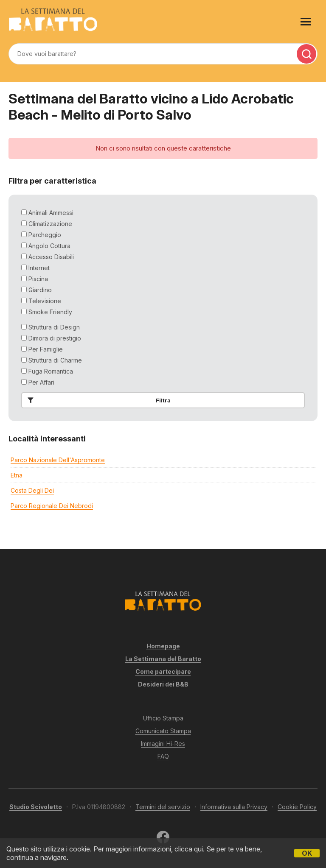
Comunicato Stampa (163, 731)
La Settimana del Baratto (163, 659)
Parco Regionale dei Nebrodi (52, 506)
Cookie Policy (297, 807)
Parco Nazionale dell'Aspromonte (58, 460)
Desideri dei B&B (163, 684)
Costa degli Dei (32, 490)
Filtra (97, 400)
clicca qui (189, 849)
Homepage (163, 646)
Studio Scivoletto (36, 807)
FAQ (163, 756)
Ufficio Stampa (163, 718)
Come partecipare (163, 671)
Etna (17, 475)
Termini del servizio (163, 807)
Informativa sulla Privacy (234, 807)
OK (307, 853)
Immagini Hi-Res (163, 744)
